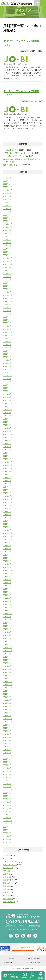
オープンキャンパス (11, 862)
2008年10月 (8, 796)
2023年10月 (8, 264)
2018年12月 (8, 434)
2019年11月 (8, 407)
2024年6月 (7, 240)
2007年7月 (7, 833)
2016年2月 (7, 527)
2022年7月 (7, 311)
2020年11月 (8, 373)
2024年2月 (7, 252)
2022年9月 (7, 305)
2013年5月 (7, 629)
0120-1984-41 (25, 922)
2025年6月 (7, 203)
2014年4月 (7, 595)
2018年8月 (7, 444)
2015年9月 (7, 543)
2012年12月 (8, 645)
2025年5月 (7, 206)
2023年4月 (7, 283)
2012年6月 (7, 663)
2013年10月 (8, 614)
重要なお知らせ (9, 902)
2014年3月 (7, 598)
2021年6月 (7, 351)
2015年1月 (7, 567)
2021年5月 (7, 354)
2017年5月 (7, 484)
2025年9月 (7, 193)
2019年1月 (7, 431)
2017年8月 (7, 475)
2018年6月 (7, 447)
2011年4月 (7, 706)
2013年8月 (7, 620)
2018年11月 (8, 437)
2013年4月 (7, 632)
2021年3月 (7, 360)
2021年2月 (7, 363)
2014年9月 (7, 580)
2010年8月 (7, 731)
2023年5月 (7, 280)
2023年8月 (7, 271)
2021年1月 (7, 366)
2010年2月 (7, 750)
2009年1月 (7, 787)
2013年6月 (7, 626)
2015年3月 (7, 561)
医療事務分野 (8, 880)
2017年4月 (7, 487)
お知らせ (24, 51)
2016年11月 (8, 502)
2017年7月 (7, 478)
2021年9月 (7, 342)
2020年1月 (7, 400)
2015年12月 (8, 533)
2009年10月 (8, 762)
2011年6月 (7, 700)
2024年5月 (7, 243)
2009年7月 (7, 771)
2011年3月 (7, 709)
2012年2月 (7, 675)
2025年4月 (7, 209)
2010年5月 (7, 740)
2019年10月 (8, 410)
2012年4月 (7, 669)
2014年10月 (8, 577)
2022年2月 (7, 326)
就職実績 (7, 886)
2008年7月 (7, 805)
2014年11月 (8, 573)
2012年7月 (7, 660)
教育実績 (7, 889)
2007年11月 (8, 821)
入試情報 (7, 874)
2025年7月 (7, 199)
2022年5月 (7, 317)
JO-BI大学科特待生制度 (12, 156)
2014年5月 (7, 592)
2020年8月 (7, 382)
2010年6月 (7, 737)
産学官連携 (7, 899)
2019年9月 (7, 413)
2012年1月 (7, 679)
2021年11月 (8, 335)
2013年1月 (7, 641)
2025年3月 (7, 212)
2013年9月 (7, 617)
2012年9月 (7, 654)
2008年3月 (7, 818)
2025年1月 (7, 218)
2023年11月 (8, 261)
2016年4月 (7, 521)
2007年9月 (7, 827)
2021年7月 (7, 348)
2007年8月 (7, 830)
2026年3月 (7, 181)
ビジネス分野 (8, 868)
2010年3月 (7, 747)
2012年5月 (7, 666)
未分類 (6, 892)
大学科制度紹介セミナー (13, 165)
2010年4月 (7, 743)
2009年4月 (7, 781)
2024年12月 (8, 221)
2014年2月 (7, 601)
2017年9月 (7, 471)
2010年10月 (8, 725)
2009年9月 (7, 765)
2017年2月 (7, 493)
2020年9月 (7, 379)
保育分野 (7, 871)
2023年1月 (7, 292)
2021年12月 (8, 332)
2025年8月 (7, 196)
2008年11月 (8, 793)
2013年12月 (8, 607)
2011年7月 (7, 697)
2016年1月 (7, 530)
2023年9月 (7, 267)
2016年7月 (7, 515)
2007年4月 (7, 842)
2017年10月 (8, 468)
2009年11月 (8, 759)
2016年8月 (7, 512)
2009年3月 (7, 784)
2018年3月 (7, 456)
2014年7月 (7, 586)
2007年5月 (7, 839)
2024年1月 (7, 255)
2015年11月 (8, 536)
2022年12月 (8, 295)
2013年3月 (7, 635)
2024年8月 (7, 233)
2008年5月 (7, 811)
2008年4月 (7, 815)
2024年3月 (7, 249)
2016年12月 (8, 499)
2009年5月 (7, 777)
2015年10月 (8, 539)
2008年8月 (7, 802)
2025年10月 (8, 190)
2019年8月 (7, 416)
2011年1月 (7, 716)
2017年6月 (7, 481)
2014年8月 (7, 583)
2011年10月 (8, 688)
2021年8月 (7, 345)
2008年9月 (7, 799)
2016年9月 (7, 509)
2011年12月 (8, 682)
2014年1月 (7, 604)
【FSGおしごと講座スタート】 (15, 153)
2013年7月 (7, 623)
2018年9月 (7, 441)
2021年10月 (8, 339)
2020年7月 (7, 385)
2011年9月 (7, 691)
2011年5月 (7, 703)
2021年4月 (7, 357)
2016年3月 (7, 524)
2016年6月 (7, 518)
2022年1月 (7, 329)
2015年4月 (7, 558)
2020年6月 (7, 388)
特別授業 (7, 896)
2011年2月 (7, 713)
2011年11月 (8, 685)
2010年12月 (8, 719)
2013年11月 (8, 611)
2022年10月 (8, 301)
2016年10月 (8, 505)
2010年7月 (7, 734)
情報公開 (12, 959)
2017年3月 (7, 490)
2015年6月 (7, 552)
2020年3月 (7, 397)
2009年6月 (7, 774)
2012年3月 (7, 672)
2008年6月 (7, 808)
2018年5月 (7, 450)
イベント (7, 858)
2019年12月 (8, 403)
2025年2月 (7, 215)
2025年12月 (8, 187)
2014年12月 (8, 570)
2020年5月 (7, 391)
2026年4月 (7, 178)
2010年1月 (7, 753)
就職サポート (8, 883)
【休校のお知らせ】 (11, 150)
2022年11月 (8, 298)
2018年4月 (7, 453)
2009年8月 (7, 768)
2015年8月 (7, 546)
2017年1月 (7, 496)
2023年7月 (7, 274)
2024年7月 (7, 237)
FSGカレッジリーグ (34, 959)
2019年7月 (7, 419)
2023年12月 (8, 258)
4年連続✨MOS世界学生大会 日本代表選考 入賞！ (22, 159)
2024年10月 (8, 227)
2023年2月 (7, 289)
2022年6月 (7, 314)
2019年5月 (7, 425)
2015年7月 (7, 549)
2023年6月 (7, 277)
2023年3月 (7, 286)
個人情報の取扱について (35, 963)
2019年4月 (7, 428)
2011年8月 (7, 694)
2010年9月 (7, 728)
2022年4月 (7, 320)
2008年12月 (8, 790)
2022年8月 (7, 308)
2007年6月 (7, 836)
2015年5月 (7, 555)
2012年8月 (7, 657)
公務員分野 (7, 877)
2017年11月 (8, 465)
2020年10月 (8, 376)
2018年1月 (7, 459)
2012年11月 (8, 648)
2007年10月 (8, 824)
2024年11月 (8, 224)
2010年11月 (8, 722)
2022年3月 (7, 323)
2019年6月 (7, 422)
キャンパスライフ (10, 865)
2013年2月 (7, 638)
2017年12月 (8, 462)
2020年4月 (7, 394)
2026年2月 (7, 184)
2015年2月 (7, 564)
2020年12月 (8, 369)
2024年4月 (7, 246)
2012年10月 (8, 651)
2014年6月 (7, 589)
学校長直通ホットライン (11, 963)
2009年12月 (8, 756)
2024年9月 (7, 230)
